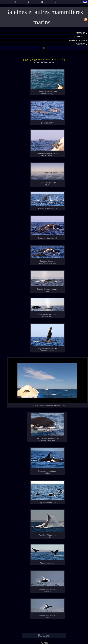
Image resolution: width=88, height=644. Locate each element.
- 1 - (36, 62)
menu (41, 2)
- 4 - (48, 62)
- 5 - (52, 62)
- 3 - (44, 62)
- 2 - (40, 62)
